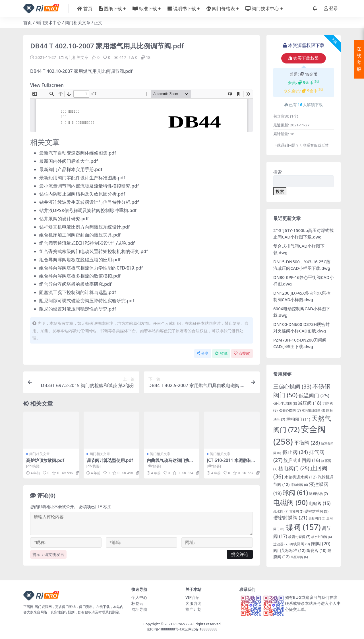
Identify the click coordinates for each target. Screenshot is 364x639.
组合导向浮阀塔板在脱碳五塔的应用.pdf (80, 260)
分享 (203, 353)
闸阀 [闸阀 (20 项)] (321, 544)
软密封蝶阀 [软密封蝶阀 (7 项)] (299, 537)
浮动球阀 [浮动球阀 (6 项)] (299, 485)
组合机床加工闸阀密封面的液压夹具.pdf (80, 235)
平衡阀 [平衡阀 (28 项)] (307, 442)
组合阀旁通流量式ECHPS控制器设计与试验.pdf (87, 243)
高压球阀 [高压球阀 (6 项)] (299, 557)
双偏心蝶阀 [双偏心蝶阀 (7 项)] (290, 410)
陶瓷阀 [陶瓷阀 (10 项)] (317, 550)
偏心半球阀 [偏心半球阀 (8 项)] (285, 403)
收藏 (221, 353)
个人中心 (139, 597)
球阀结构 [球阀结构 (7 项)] (318, 494)
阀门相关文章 (78, 22)
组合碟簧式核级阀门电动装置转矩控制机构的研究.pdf (94, 251)
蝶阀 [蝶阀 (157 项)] (303, 527)
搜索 (278, 172)
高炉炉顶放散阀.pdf (45, 460)
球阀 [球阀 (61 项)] (295, 493)
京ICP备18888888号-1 (164, 629)
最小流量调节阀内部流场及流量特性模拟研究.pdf (89, 186)
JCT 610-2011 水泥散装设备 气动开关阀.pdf (231, 463)
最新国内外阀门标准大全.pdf (69, 161)
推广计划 (193, 609)
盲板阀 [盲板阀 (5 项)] (296, 511)
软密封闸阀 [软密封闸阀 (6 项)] (322, 537)
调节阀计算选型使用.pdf (110, 460)
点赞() (242, 353)
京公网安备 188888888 (199, 629)
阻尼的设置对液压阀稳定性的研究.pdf (78, 309)
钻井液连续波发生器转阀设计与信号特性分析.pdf (89, 202)
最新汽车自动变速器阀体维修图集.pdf (78, 153)
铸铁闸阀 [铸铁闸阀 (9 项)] (300, 544)
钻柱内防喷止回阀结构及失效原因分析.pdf (82, 194)
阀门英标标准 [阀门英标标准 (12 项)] (289, 550)
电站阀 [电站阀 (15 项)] (320, 503)
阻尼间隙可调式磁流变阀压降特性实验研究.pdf (87, 301)
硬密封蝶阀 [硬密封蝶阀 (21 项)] (290, 518)
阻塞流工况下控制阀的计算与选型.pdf (78, 292)
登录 (331, 8)
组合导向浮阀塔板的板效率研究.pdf (75, 284)
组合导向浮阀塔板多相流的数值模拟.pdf (80, 276)
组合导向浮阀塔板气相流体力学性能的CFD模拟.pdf (91, 268)
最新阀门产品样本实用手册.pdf (71, 169)
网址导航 (139, 609)
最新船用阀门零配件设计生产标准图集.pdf (82, 178)
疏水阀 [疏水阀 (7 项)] (281, 511)
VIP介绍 (193, 597)
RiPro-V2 (180, 624)
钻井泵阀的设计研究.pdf (64, 219)
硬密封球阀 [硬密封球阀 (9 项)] (317, 511)
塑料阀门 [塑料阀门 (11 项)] (298, 419)
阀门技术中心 (48, 22)
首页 (28, 22)
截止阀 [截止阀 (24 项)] (295, 452)
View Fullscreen (47, 85)
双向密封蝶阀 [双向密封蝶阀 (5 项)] (313, 410)
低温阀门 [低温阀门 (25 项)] (314, 395)
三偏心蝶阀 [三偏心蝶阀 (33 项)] (292, 386)
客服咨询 (193, 603)
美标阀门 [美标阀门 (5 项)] (317, 518)
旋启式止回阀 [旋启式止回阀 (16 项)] (302, 460)
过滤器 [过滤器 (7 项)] (281, 544)
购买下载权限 (304, 58)
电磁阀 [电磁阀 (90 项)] (290, 502)
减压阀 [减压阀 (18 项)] (310, 403)
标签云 (137, 603)
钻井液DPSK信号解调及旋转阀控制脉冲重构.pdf (88, 210)
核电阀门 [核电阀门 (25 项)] (294, 468)
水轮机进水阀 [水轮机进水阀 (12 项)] (300, 477)
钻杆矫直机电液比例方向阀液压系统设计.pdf (84, 227)
